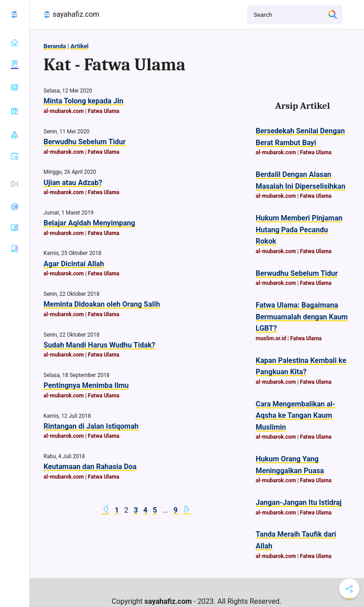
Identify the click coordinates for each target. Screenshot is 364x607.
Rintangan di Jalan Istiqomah (91, 426)
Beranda (55, 46)
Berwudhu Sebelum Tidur (85, 142)
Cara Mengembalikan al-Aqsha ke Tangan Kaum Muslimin (296, 416)
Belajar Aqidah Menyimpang (89, 223)
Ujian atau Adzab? (73, 183)
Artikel (79, 46)
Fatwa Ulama (104, 111)
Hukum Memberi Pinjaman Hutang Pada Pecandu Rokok (299, 230)
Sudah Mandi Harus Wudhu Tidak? (99, 345)
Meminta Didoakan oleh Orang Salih (102, 304)
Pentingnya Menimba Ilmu (86, 385)
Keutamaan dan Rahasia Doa (90, 467)
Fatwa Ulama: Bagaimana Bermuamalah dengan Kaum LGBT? (302, 317)
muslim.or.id (271, 338)
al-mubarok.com (64, 111)
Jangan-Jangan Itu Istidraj (298, 502)
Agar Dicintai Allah (74, 264)
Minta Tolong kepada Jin (83, 101)
